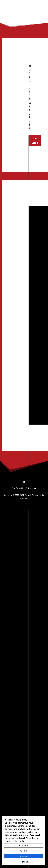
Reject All (24, 851)
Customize (23, 845)
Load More (35, 141)
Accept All (23, 856)
